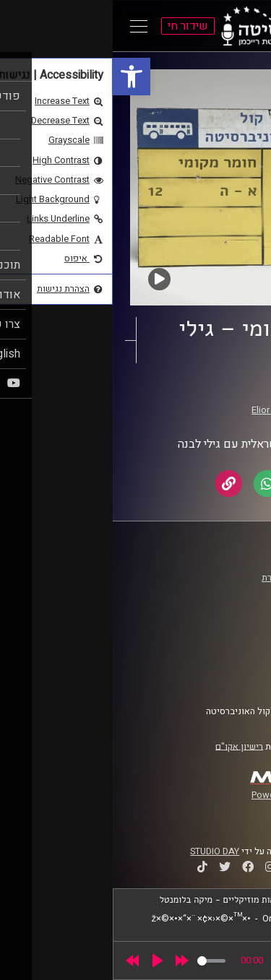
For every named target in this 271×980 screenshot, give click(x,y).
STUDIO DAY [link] (102, 851)
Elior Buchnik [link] (165, 410)
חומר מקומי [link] (194, 396)
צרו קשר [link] (231, 677)
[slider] (99, 961)
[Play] (45, 961)
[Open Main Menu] (26, 26)
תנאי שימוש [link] (223, 649)
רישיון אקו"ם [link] (126, 746)
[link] (19, 77)
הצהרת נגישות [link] (219, 663)
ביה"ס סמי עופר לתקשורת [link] (197, 578)
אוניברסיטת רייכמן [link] (210, 591)
